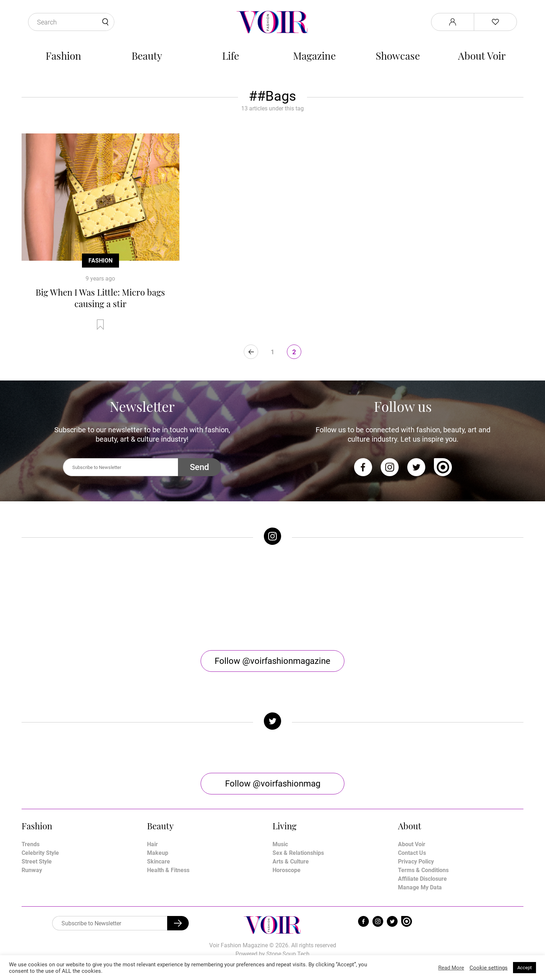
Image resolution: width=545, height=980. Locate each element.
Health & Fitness (168, 870)
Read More (451, 968)
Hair (152, 844)
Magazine (314, 56)
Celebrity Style (40, 853)
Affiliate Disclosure (422, 879)
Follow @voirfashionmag (273, 784)
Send (200, 467)
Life (231, 56)
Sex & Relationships (298, 853)
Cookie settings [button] (489, 968)
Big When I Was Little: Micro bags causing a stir (100, 298)
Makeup (158, 853)
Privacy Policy (416, 862)
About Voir (482, 56)
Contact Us (412, 853)
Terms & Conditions (423, 870)
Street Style (37, 862)
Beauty (147, 56)
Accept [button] (525, 968)
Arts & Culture (291, 862)
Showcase (398, 56)
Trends (31, 844)
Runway (32, 870)
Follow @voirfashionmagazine (272, 661)
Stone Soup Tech (288, 954)
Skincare (159, 862)
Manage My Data (420, 887)
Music (280, 844)
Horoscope (287, 870)
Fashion (63, 56)
